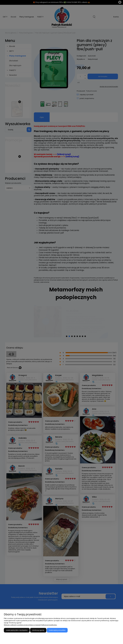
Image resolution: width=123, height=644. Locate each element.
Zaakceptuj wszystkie (57, 630)
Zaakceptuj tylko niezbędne (17, 630)
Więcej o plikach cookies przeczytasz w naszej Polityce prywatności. (30, 625)
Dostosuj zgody (38, 630)
